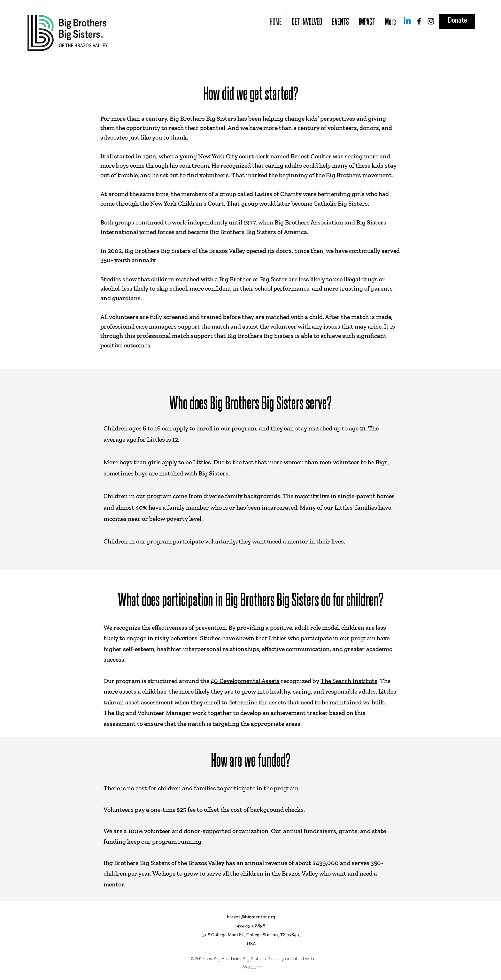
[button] (307, 21)
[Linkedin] (407, 21)
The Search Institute (349, 681)
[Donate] (457, 21)
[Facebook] (419, 21)
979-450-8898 (251, 926)
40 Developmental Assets (245, 681)
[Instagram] (431, 21)
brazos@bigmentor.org (251, 917)
